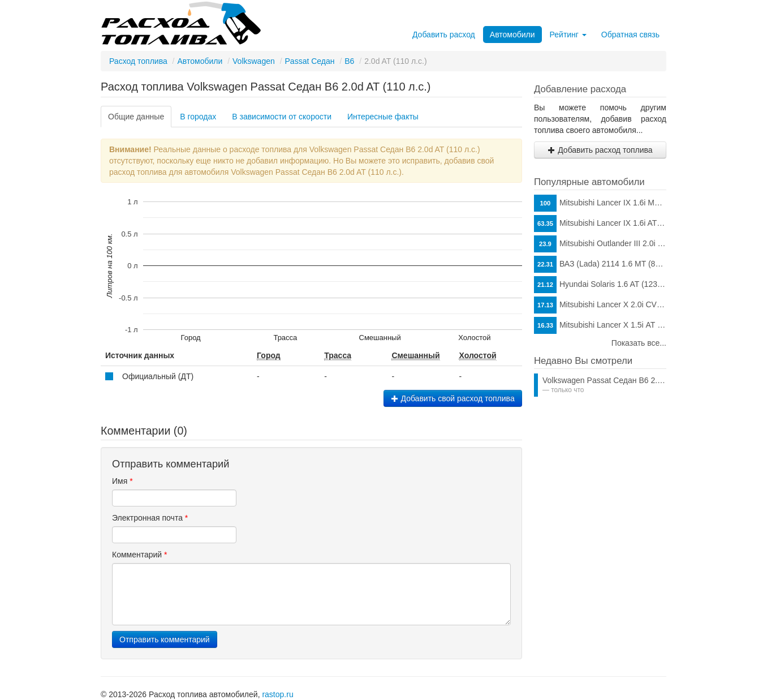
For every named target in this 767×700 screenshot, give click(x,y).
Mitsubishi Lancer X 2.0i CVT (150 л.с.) (600, 305)
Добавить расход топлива (600, 150)
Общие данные (136, 117)
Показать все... (639, 343)
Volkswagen (254, 61)
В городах (198, 117)
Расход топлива (138, 61)
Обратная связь (630, 35)
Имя (122, 481)
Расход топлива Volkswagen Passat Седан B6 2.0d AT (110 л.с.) (266, 87)
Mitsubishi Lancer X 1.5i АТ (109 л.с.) (600, 325)
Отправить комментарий (165, 639)
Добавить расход (444, 35)
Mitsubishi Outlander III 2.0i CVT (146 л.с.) (600, 244)
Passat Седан (310, 61)
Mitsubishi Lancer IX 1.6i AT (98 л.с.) (600, 224)
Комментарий (140, 555)
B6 (349, 61)
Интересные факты (383, 117)
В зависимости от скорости (282, 117)
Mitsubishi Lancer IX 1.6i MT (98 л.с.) (600, 203)
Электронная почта (150, 518)
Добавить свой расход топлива (453, 398)
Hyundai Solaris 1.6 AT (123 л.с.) (600, 285)
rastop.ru (277, 694)
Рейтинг (568, 35)
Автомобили (512, 35)
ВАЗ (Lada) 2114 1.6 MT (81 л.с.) (600, 264)
